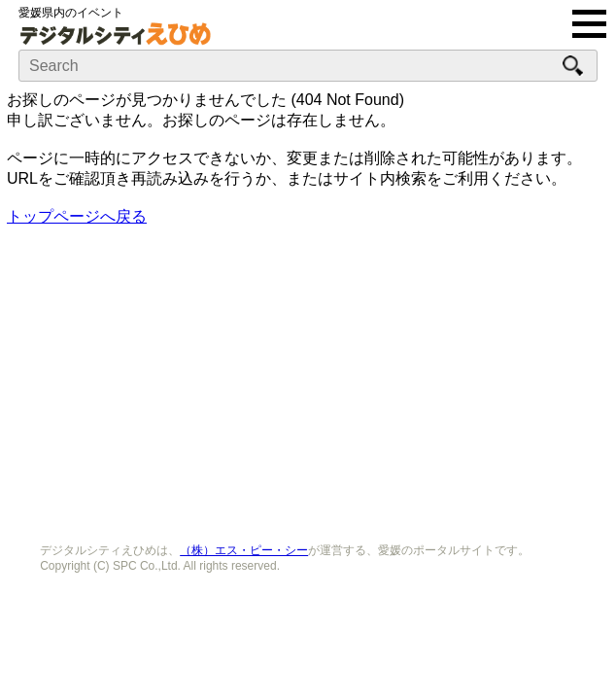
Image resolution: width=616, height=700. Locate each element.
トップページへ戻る (77, 216)
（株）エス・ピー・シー (244, 550)
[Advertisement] (308, 378)
